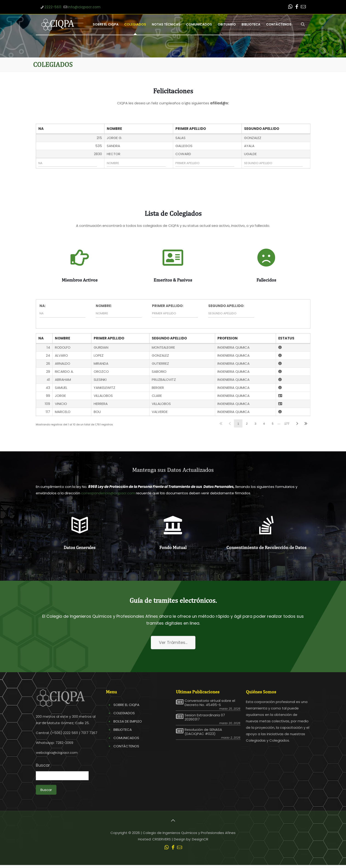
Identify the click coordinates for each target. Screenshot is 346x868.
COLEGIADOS (124, 713)
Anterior (230, 423)
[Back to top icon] (173, 820)
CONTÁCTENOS (126, 746)
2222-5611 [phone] (53, 7)
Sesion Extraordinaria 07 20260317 (205, 717)
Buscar (43, 765)
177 (287, 424)
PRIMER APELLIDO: (168, 306)
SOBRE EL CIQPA (126, 705)
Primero (221, 423)
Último (306, 423)
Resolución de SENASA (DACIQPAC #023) (203, 732)
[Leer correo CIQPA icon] (303, 7)
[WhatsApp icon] (290, 7)
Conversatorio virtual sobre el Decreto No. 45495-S (210, 703)
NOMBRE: (104, 306)
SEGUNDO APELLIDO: (226, 306)
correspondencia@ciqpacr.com (108, 493)
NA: (43, 306)
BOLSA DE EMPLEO (128, 721)
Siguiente (297, 423)
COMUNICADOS (126, 738)
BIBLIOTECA (123, 730)
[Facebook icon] (297, 7)
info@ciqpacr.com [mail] (84, 7)
